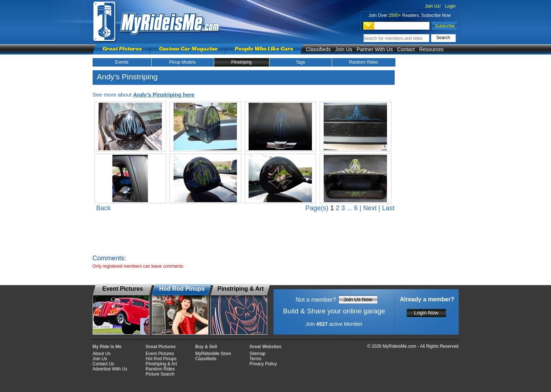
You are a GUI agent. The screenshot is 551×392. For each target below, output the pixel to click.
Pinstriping (241, 62)
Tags (300, 62)
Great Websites (265, 347)
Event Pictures (160, 354)
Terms (255, 359)
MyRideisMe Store (213, 354)
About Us (102, 354)
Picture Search (160, 374)
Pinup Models (183, 62)
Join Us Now (358, 299)
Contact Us (103, 364)
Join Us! (433, 6)
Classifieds (319, 49)
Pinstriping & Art (161, 364)
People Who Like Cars (264, 48)
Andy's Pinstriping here (164, 95)
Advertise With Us (110, 369)
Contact (406, 49)
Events (122, 62)
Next (370, 208)
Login (450, 6)
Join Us (344, 49)
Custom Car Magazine (188, 48)
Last (388, 208)
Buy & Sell (206, 347)
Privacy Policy (263, 364)
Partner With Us (375, 49)
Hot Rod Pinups (161, 359)
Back (104, 208)
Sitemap (257, 354)
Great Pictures (122, 48)
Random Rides (363, 62)
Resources (431, 49)
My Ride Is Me (107, 347)
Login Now (426, 313)
